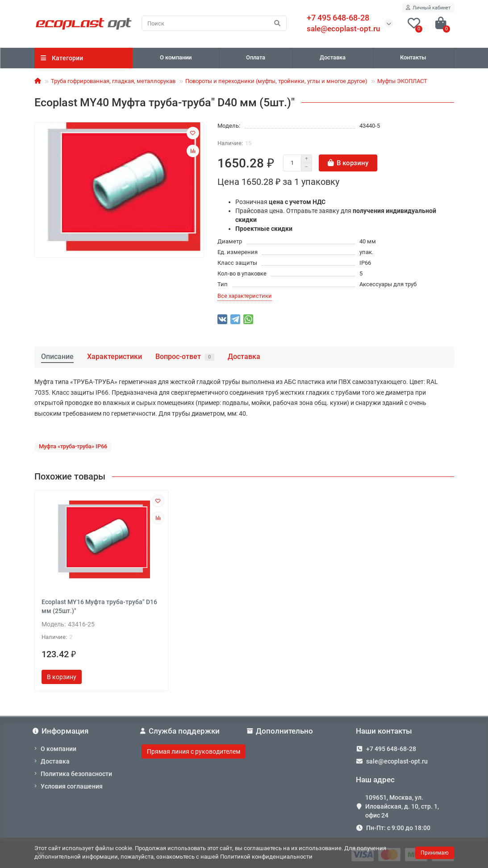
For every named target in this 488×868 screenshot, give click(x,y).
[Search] (214, 23)
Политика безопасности (76, 774)
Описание (57, 357)
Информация (62, 731)
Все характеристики (245, 296)
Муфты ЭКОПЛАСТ (402, 81)
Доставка (333, 57)
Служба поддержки (181, 731)
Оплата (256, 57)
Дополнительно (281, 731)
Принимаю (435, 853)
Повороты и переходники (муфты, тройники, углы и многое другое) (276, 81)
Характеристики (115, 357)
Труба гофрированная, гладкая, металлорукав (113, 81)
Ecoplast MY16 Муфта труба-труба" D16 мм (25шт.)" (99, 606)
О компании (176, 57)
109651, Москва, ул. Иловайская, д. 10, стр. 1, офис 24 (402, 806)
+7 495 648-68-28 (391, 749)
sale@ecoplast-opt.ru (343, 29)
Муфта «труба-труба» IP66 (73, 446)
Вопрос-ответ (185, 357)
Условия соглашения (72, 786)
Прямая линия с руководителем (194, 751)
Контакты (413, 57)
